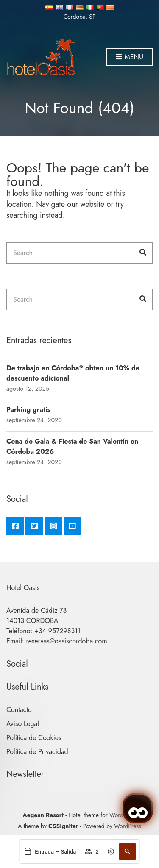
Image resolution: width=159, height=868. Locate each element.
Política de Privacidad (37, 752)
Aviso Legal (23, 724)
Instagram (53, 526)
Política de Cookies (34, 738)
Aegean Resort (43, 815)
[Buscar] (128, 851)
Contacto (19, 710)
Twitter (34, 526)
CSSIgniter (63, 826)
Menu (130, 57)
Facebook (15, 526)
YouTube (73, 526)
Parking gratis (28, 410)
